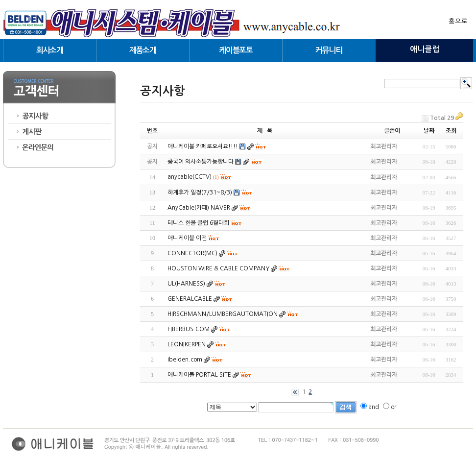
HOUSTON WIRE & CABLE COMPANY (218, 268)
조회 (451, 131)
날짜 (429, 131)
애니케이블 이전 (187, 238)
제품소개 (143, 50)
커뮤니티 (329, 50)
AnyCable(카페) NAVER (199, 208)
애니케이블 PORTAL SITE (199, 375)
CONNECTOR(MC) (192, 253)
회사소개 (50, 50)
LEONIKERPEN (187, 344)
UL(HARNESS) (186, 284)
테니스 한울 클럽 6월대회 (198, 223)
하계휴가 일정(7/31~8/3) (200, 193)
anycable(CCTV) (190, 177)
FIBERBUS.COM (189, 329)
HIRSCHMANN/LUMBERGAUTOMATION (223, 314)
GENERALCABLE (190, 299)
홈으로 (458, 21)
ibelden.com (185, 360)
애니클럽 (425, 49)
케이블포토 (236, 50)
